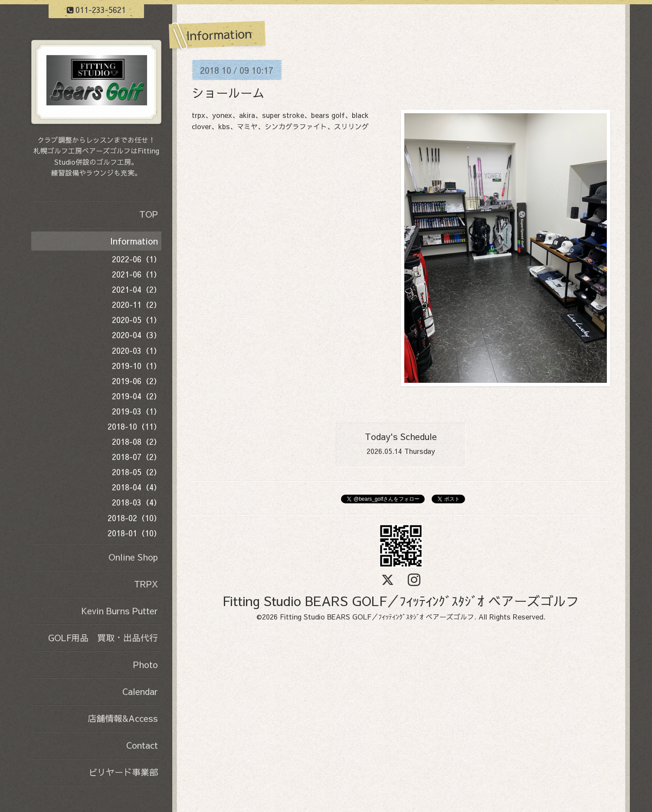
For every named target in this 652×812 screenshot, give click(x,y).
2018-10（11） (134, 426)
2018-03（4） (137, 502)
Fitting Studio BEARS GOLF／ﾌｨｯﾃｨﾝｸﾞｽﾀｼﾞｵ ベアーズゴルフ (401, 601)
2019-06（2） (137, 381)
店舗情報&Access (123, 718)
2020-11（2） (137, 305)
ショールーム (228, 93)
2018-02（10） (134, 518)
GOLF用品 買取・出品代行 (103, 638)
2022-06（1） (137, 259)
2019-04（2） (137, 396)
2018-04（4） (137, 487)
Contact (142, 745)
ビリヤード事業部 (123, 772)
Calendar (140, 691)
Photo (146, 664)
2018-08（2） (137, 442)
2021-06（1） (137, 274)
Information (134, 241)
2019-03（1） (137, 411)
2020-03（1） (137, 351)
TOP (149, 214)
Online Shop (133, 557)
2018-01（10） (134, 533)
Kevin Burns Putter (120, 611)
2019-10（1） (137, 366)
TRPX (146, 584)
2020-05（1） (137, 320)
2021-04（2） (137, 289)
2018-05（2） (137, 472)
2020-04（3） (137, 335)
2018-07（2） (137, 457)
